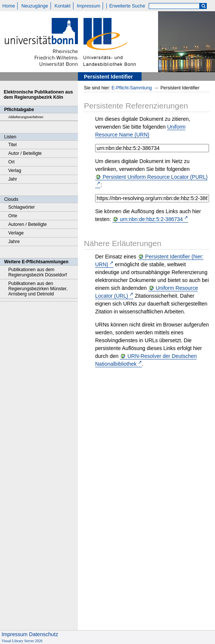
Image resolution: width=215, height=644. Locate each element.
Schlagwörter (22, 207)
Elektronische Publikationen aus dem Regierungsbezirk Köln (38, 95)
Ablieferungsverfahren (26, 117)
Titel (13, 145)
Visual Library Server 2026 (22, 641)
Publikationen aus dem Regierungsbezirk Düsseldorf (37, 272)
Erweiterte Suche (127, 6)
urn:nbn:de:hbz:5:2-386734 (151, 219)
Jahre (14, 242)
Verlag (15, 171)
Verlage (16, 233)
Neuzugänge (35, 6)
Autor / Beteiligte (25, 153)
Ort (11, 162)
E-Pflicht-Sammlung (132, 88)
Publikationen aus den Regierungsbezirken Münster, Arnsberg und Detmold (38, 289)
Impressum (88, 6)
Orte (13, 216)
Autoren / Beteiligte (28, 224)
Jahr (13, 179)
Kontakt (63, 6)
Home (9, 6)
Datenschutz (43, 634)
